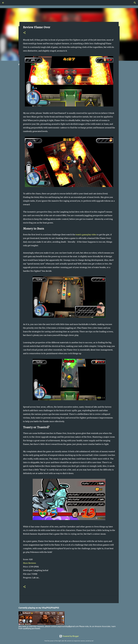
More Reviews (30, 563)
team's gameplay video (86, 235)
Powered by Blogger (69, 636)
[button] (24, 33)
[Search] (135, 3)
